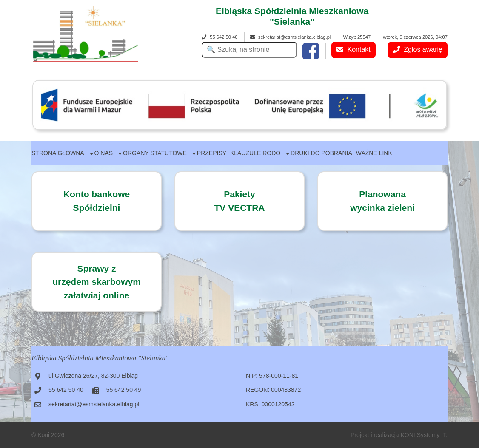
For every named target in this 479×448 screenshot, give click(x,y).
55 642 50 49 (124, 390)
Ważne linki (375, 153)
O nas (104, 153)
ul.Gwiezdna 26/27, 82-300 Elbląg (93, 376)
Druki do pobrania (321, 153)
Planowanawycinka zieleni (382, 201)
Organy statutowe (155, 153)
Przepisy (212, 153)
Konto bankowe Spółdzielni (97, 201)
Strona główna (58, 153)
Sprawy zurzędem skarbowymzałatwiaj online (97, 282)
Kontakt (354, 50)
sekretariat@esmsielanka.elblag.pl (291, 37)
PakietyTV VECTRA (239, 201)
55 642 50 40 (220, 37)
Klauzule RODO (255, 153)
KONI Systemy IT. (424, 435)
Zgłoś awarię (418, 50)
